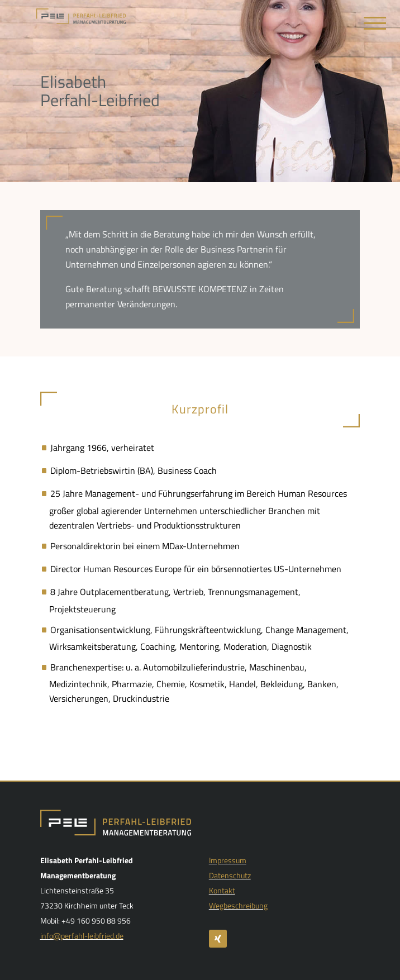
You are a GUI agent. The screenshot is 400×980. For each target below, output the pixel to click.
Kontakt (222, 890)
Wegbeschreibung (238, 905)
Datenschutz (230, 875)
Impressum (228, 860)
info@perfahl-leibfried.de (82, 936)
